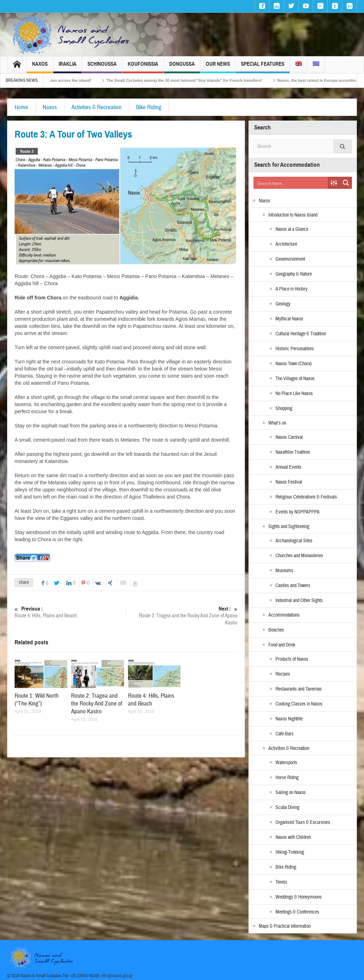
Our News (218, 67)
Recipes (283, 674)
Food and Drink (282, 645)
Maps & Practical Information (285, 926)
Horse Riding (287, 778)
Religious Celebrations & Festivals (306, 497)
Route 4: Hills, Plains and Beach (70, 612)
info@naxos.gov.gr (117, 976)
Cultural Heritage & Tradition (301, 334)
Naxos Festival (289, 482)
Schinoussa (102, 67)
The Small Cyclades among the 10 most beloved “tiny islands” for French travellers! (262, 80)
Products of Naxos (292, 659)
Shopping (284, 409)
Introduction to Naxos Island (293, 215)
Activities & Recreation (97, 107)
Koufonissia (143, 67)
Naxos (40, 67)
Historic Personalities (295, 349)
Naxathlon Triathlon (293, 452)
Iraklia (68, 67)
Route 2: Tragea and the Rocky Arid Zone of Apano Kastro (182, 616)
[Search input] (291, 183)
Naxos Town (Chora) (294, 364)
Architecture (286, 244)
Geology (283, 304)
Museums (284, 571)
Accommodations (284, 615)
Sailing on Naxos (291, 793)
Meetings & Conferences (297, 912)
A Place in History (291, 289)
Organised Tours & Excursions (303, 822)
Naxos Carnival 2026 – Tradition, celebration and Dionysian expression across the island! (86, 80)
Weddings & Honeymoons (299, 897)
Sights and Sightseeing (289, 527)
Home (21, 107)
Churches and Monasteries (299, 556)
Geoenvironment (290, 259)
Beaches (276, 630)
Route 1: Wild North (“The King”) (37, 700)
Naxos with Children (293, 837)
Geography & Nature (294, 274)
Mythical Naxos (289, 319)
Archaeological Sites (294, 541)
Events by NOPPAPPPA (298, 512)
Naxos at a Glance (292, 229)
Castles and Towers (293, 586)
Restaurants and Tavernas (299, 689)
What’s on (277, 423)
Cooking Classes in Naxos (299, 704)
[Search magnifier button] (346, 183)
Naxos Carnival (289, 437)
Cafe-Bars (285, 734)
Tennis (281, 882)
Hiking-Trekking (290, 852)
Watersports (286, 763)
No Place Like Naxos (294, 394)
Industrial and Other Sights (299, 601)
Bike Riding (149, 107)
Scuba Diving (287, 808)
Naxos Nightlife (289, 719)
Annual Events (288, 467)
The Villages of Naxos (295, 379)
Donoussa (182, 67)
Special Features (263, 67)
